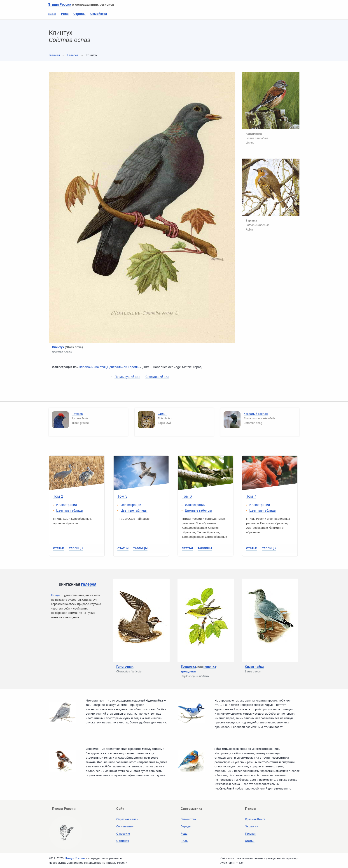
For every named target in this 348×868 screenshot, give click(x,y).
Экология (252, 826)
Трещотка (188, 667)
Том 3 (122, 496)
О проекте (123, 834)
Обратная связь (127, 819)
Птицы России (60, 5)
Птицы (56, 595)
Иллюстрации (67, 505)
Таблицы (76, 548)
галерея (89, 584)
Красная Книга (255, 819)
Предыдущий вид (127, 377)
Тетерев (77, 414)
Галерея (73, 55)
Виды (52, 14)
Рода (65, 14)
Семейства (99, 14)
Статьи (59, 548)
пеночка (210, 667)
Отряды (79, 14)
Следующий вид (157, 377)
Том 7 (251, 496)
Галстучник (125, 667)
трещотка (188, 671)
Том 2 (58, 496)
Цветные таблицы (70, 510)
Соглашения (125, 826)
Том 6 (187, 496)
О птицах (123, 841)
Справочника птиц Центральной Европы (109, 367)
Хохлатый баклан (256, 414)
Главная (54, 55)
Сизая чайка (254, 667)
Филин (163, 414)
